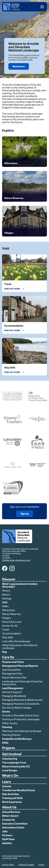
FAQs (5, 743)
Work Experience (12, 802)
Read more (19, 66)
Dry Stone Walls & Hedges (17, 708)
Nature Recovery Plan (15, 677)
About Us (9, 807)
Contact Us (8, 820)
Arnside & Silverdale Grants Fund (20, 715)
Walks (5, 606)
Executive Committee (15, 824)
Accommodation (12, 633)
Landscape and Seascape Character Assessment (22, 683)
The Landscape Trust (14, 763)
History (6, 591)
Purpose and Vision (13, 662)
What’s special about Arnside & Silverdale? (20, 585)
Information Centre (13, 827)
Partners (7, 835)
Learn (6, 782)
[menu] (41, 7)
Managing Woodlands (14, 696)
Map (5, 652)
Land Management (13, 688)
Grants (6, 712)
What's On (10, 776)
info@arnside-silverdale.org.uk (16, 560)
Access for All (10, 626)
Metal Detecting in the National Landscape (20, 647)
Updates (7, 843)
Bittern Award (10, 816)
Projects (9, 748)
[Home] (11, 10)
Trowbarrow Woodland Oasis (19, 790)
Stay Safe (8, 637)
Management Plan (13, 674)
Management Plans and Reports (20, 666)
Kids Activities (11, 794)
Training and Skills (12, 798)
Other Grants (10, 723)
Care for (8, 657)
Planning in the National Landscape (22, 731)
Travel (6, 630)
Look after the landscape (16, 641)
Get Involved (12, 754)
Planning (7, 727)
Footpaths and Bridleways (17, 739)
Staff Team (8, 839)
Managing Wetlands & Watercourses (22, 700)
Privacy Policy (8, 865)
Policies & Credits (26, 865)
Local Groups (10, 770)
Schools (7, 786)
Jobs (5, 831)
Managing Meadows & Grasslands (21, 704)
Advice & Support (12, 692)
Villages (6, 618)
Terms (41, 865)
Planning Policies (11, 735)
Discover (9, 579)
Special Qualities (12, 670)
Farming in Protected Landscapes (21, 719)
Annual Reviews (11, 812)
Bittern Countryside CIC (16, 766)
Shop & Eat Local (12, 622)
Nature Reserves (11, 614)
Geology (7, 598)
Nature (6, 595)
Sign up (25, 514)
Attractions (8, 610)
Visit (5, 602)
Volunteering (10, 759)
